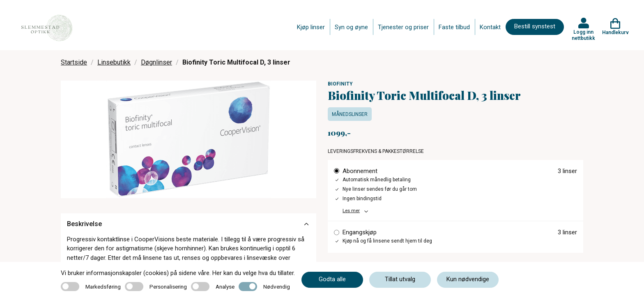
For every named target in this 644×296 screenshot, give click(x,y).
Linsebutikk (114, 62)
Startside (74, 62)
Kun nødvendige (468, 279)
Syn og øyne (351, 27)
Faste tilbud (454, 27)
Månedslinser (350, 114)
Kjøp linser (311, 27)
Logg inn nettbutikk (583, 35)
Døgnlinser (156, 62)
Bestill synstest (535, 26)
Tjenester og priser (403, 27)
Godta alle (332, 279)
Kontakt (490, 27)
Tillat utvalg (400, 279)
